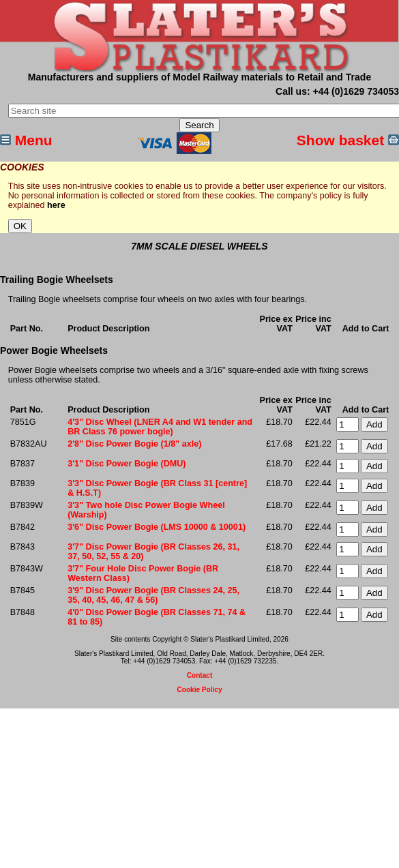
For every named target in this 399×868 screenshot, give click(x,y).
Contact (200, 675)
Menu (26, 140)
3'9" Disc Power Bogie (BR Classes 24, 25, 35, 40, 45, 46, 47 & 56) (153, 595)
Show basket (348, 140)
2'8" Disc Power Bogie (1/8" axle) (134, 444)
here (56, 205)
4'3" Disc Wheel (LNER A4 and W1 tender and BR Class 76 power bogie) (160, 427)
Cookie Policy (199, 690)
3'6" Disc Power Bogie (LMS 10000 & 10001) (157, 527)
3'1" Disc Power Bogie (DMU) (127, 464)
